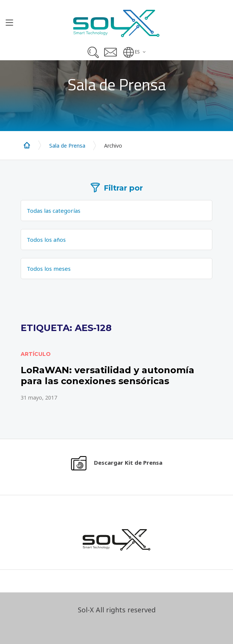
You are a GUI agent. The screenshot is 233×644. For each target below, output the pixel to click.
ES (137, 52)
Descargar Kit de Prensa (128, 462)
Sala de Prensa (67, 146)
